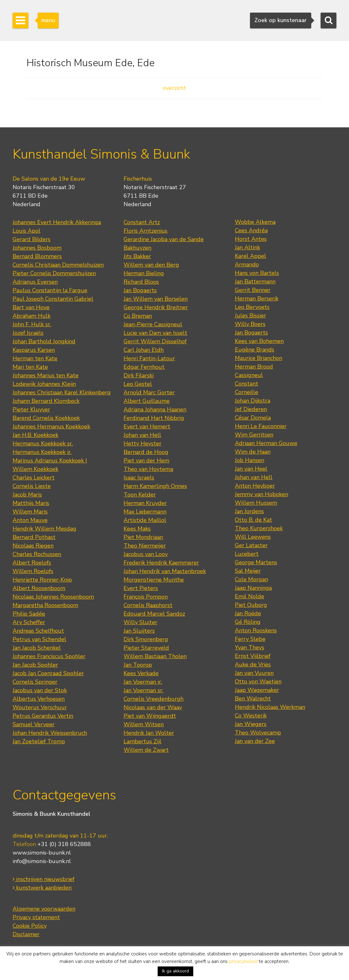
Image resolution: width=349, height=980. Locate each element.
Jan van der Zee (255, 741)
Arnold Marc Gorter (149, 392)
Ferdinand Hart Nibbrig (154, 418)
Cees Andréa (251, 230)
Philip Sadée (29, 614)
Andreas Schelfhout (38, 631)
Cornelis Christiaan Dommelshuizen (58, 265)
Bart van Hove (31, 307)
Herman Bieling (144, 273)
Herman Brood (254, 367)
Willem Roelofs (33, 571)
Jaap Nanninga (253, 588)
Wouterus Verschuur (40, 707)
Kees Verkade (141, 673)
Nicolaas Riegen (33, 546)
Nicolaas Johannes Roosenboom (53, 597)
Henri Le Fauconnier (261, 426)
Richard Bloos (141, 282)
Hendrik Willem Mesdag (44, 529)
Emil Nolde (250, 596)
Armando (247, 264)
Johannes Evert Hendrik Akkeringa (57, 222)
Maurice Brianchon (259, 358)
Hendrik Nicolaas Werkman (270, 707)
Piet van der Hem (146, 461)
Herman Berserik (257, 299)
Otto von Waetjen (258, 681)
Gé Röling (248, 622)
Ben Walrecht (253, 699)
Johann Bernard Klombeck (46, 401)
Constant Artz (142, 222)
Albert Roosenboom (39, 588)
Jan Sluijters (139, 631)
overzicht (174, 88)
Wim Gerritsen (254, 435)
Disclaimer (26, 934)
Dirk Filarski (139, 375)
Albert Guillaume (147, 401)
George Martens (256, 562)
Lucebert (247, 554)
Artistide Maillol (145, 520)
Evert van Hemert (147, 426)
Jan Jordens (249, 511)
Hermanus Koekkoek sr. (43, 444)
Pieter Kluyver (31, 409)
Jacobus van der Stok (40, 690)
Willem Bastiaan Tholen (155, 656)
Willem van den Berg (151, 265)
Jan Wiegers (251, 724)
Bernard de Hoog (146, 452)
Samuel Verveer (34, 724)
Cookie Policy (30, 926)
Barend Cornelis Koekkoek (46, 418)
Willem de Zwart (146, 750)
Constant (247, 384)
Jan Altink (247, 247)
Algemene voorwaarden (44, 909)
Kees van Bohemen (259, 341)
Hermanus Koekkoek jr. (42, 452)
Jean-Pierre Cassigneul (153, 324)
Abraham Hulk (32, 316)
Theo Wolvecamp (258, 733)
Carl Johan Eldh (144, 350)
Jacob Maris (27, 495)
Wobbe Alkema (255, 222)
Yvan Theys (250, 647)
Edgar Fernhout (144, 367)
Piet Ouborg (251, 605)
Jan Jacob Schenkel (37, 648)
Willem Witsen (144, 724)
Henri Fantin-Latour (149, 358)
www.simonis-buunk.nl (42, 853)
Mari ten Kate (30, 367)
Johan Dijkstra (253, 401)
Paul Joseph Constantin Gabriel (53, 299)
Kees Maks (137, 529)
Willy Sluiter (140, 622)
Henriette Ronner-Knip (42, 580)
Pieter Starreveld (146, 648)
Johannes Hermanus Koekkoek (51, 426)
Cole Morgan (251, 579)
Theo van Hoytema (148, 469)
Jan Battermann (255, 281)
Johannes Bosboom (37, 248)
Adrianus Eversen (35, 282)
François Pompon (146, 597)
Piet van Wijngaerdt (150, 716)
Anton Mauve (30, 520)
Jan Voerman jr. (143, 682)
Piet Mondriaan (143, 537)
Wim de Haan (253, 452)
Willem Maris (30, 512)
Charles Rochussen (37, 554)
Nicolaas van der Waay (153, 707)
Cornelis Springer (35, 682)
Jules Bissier (250, 316)
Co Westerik (251, 716)
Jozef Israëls (28, 333)
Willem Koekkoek (35, 469)
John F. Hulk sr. (32, 324)
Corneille (247, 392)
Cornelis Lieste (32, 486)
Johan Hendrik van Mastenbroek (165, 571)
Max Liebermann (145, 512)
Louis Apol (26, 231)
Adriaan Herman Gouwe (266, 443)
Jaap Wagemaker (257, 690)
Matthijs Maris (31, 503)
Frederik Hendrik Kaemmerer (161, 563)
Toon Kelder (140, 495)
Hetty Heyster (143, 444)
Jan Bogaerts (140, 290)
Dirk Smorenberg (146, 639)
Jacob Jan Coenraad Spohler (48, 673)
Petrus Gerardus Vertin (43, 716)
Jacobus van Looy (146, 554)
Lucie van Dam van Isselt (155, 333)
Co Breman (138, 316)
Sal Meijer (248, 571)
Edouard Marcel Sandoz (154, 614)
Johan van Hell (142, 435)
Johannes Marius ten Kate (46, 375)
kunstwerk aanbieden (42, 888)
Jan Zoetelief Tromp (39, 741)
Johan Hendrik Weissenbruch (50, 733)
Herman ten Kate (35, 358)
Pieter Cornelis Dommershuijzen (54, 273)
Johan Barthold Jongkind (44, 341)
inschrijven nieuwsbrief (44, 879)
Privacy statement (36, 917)
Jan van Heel (251, 469)
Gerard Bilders (32, 239)
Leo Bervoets (252, 307)
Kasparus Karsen (34, 350)
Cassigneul (249, 375)
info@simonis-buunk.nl (42, 861)
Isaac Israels (139, 478)
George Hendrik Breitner (156, 307)
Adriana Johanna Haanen (155, 409)
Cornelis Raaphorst (148, 605)
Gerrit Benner (253, 290)
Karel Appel (250, 256)
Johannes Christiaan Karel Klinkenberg (62, 392)
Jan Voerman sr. (143, 690)
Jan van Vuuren (254, 673)
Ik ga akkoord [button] (175, 971)
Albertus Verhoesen (39, 699)
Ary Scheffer (29, 622)
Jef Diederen (251, 409)
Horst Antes (251, 239)
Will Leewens (253, 537)
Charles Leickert (34, 478)
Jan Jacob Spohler (35, 665)
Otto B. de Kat (253, 520)
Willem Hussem (256, 503)
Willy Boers (250, 324)
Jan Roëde (248, 613)
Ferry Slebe (250, 639)
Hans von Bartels (257, 273)
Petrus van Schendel (39, 639)
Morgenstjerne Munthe (154, 580)
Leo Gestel (138, 384)
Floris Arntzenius (145, 231)
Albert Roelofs (32, 563)
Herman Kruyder (145, 503)
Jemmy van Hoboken (262, 494)
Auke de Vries (253, 664)
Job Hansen (250, 460)
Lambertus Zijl (143, 741)
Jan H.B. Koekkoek (35, 435)
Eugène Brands (255, 350)
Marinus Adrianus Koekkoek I (50, 461)
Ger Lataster (251, 545)
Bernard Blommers (37, 256)
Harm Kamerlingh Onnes (155, 486)
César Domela (253, 418)
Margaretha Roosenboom (45, 605)
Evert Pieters (141, 588)
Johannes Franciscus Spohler (49, 656)
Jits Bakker (137, 256)
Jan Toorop (138, 665)
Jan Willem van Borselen (156, 299)
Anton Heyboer (255, 486)
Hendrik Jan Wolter (149, 733)
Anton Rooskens (256, 630)
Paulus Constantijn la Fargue (50, 290)
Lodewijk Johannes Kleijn (44, 384)
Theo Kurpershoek (259, 528)
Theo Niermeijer (145, 546)
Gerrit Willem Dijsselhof (155, 341)
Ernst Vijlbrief (253, 656)
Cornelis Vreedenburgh (154, 699)
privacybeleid (243, 961)
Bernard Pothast (34, 537)
